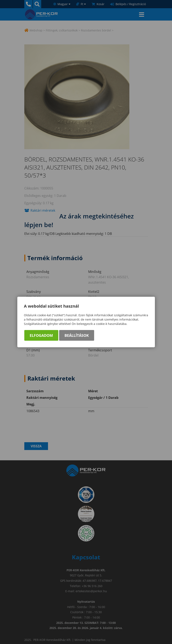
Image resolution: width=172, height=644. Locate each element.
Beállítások (77, 335)
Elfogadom (41, 335)
